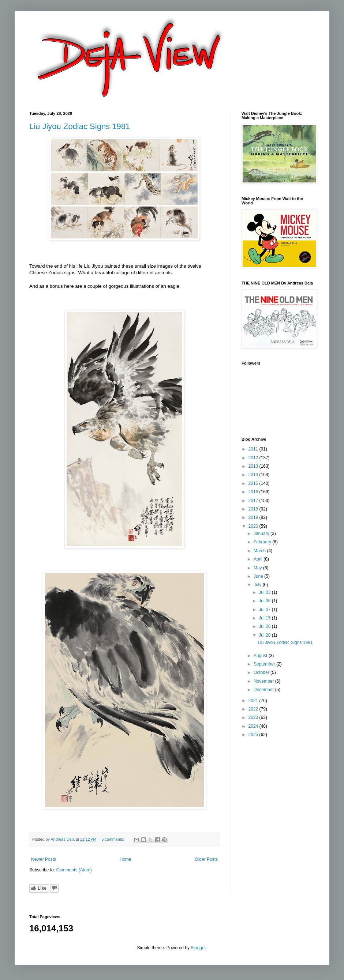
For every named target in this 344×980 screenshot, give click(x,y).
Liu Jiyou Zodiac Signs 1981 (80, 126)
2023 (254, 717)
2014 (254, 475)
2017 (254, 501)
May (258, 568)
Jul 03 (265, 592)
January (262, 534)
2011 (254, 449)
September (265, 664)
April (259, 559)
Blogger (198, 948)
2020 (254, 526)
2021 (254, 701)
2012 (254, 458)
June (259, 576)
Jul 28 (265, 635)
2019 (254, 517)
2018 (254, 509)
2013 (254, 466)
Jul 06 (265, 601)
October (262, 672)
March (260, 551)
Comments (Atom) (74, 870)
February (263, 542)
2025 (254, 735)
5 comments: (113, 839)
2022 (254, 709)
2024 (254, 726)
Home (126, 859)
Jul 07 (265, 610)
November (264, 681)
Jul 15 (265, 618)
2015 (254, 483)
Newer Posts (44, 859)
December (264, 690)
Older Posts (206, 859)
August (261, 656)
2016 (254, 492)
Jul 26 (265, 626)
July (258, 585)
